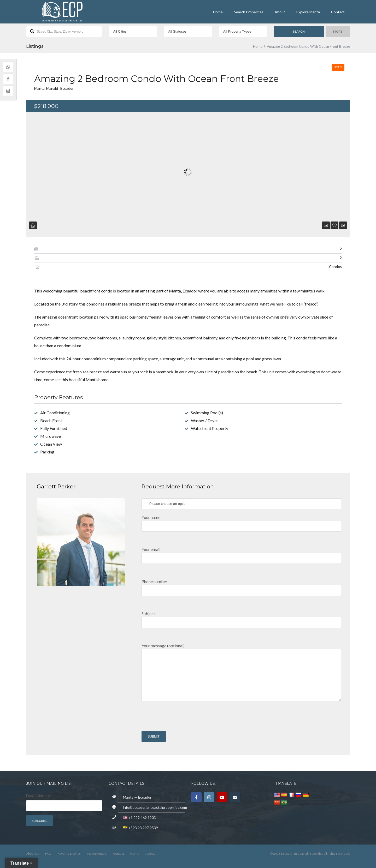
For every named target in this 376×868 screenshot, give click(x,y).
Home (218, 12)
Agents (150, 854)
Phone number (242, 586)
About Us (33, 854)
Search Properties (249, 12)
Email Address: (38, 796)
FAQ (48, 854)
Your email (242, 553)
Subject (242, 618)
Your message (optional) (242, 675)
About (280, 12)
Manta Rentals (97, 854)
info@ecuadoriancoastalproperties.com (155, 807)
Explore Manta (308, 12)
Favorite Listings (69, 854)
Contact (338, 12)
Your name (242, 521)
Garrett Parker (56, 486)
